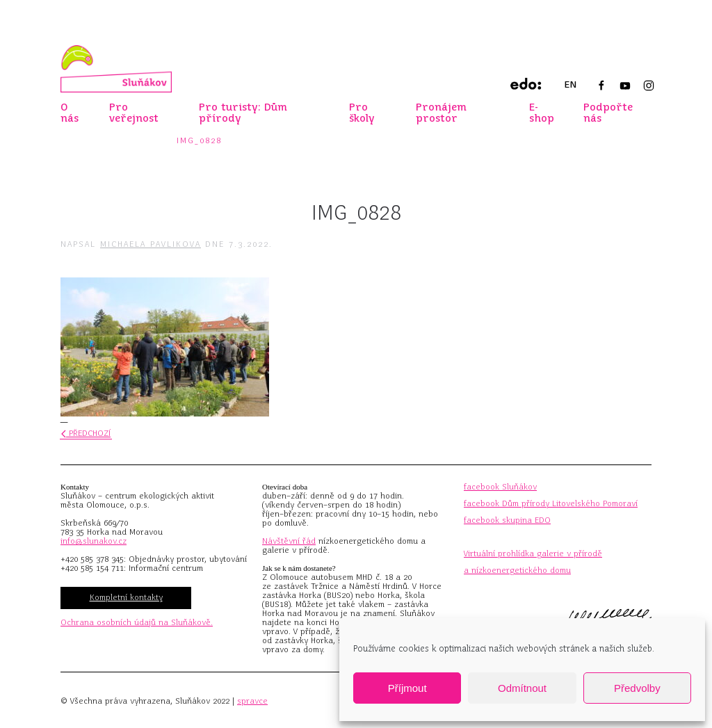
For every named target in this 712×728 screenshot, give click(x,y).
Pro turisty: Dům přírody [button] (243, 113)
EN (570, 84)
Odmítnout (522, 688)
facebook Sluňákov (500, 487)
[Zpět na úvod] (116, 69)
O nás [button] (70, 113)
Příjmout (407, 688)
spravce (252, 701)
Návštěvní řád (289, 541)
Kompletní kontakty (126, 597)
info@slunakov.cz (94, 541)
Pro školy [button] (362, 113)
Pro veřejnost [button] (134, 113)
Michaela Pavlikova (151, 244)
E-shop (542, 113)
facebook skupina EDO (507, 520)
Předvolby (637, 688)
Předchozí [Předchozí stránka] (86, 433)
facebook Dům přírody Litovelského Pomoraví (551, 503)
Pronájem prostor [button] (441, 113)
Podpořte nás (608, 113)
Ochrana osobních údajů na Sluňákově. (137, 622)
